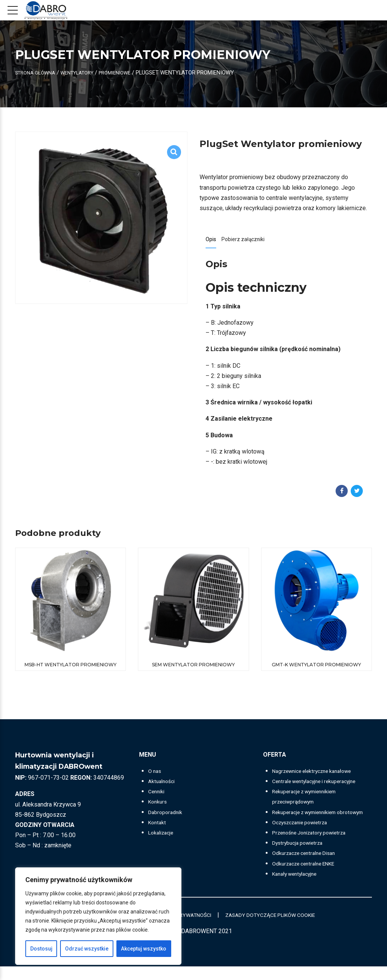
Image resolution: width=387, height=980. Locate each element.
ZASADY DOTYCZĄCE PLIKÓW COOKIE (281, 928)
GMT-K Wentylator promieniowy (316, 668)
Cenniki (158, 795)
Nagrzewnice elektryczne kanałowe (319, 774)
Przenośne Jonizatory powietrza (315, 846)
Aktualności (163, 784)
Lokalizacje (163, 836)
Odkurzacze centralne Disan (309, 866)
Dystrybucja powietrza (302, 856)
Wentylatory (86, 73)
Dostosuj (41, 949)
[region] (98, 916)
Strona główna (38, 73)
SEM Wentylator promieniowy (193, 668)
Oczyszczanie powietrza (305, 836)
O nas (156, 774)
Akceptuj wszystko (144, 949)
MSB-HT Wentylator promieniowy (70, 668)
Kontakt (158, 826)
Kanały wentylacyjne (299, 887)
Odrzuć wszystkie (87, 949)
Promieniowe (129, 73)
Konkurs (159, 805)
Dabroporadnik (167, 815)
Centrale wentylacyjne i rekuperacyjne (321, 784)
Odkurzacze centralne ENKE (309, 877)
